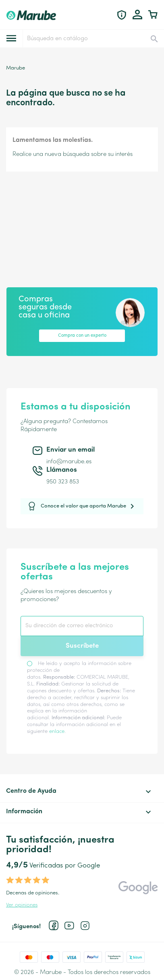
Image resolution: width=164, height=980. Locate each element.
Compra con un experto (82, 336)
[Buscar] (93, 39)
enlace (57, 731)
